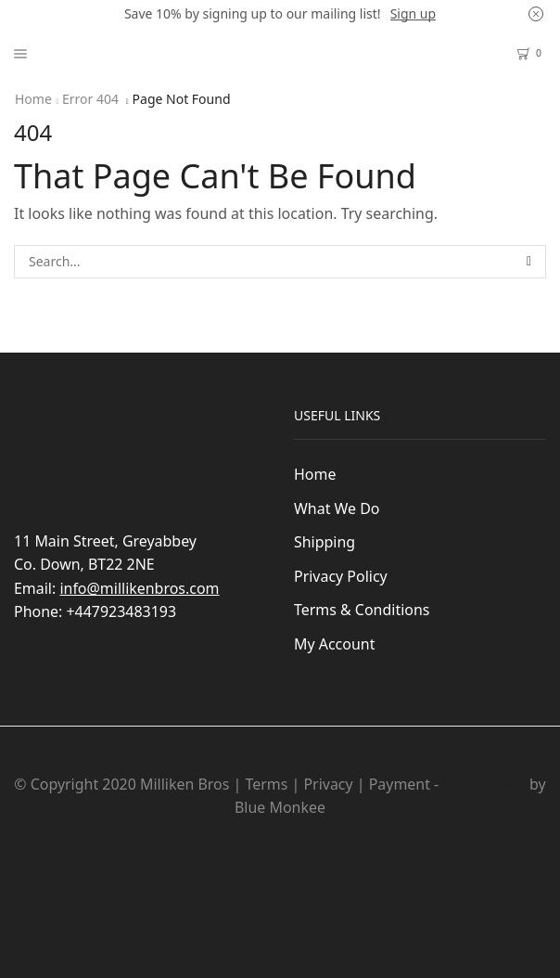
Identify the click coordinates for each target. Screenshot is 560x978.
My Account (334, 644)
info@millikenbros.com (139, 588)
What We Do (337, 508)
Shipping (325, 542)
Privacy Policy (341, 576)
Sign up (413, 13)
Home (33, 99)
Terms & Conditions (362, 610)
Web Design (484, 784)
